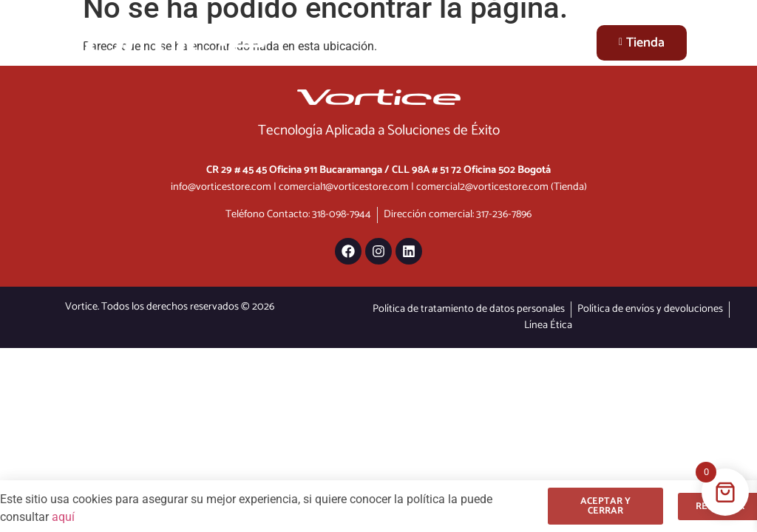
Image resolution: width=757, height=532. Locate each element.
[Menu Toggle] (569, 42)
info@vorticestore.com (221, 187)
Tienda (642, 43)
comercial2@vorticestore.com (482, 187)
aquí (63, 517)
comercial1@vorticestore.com (344, 187)
